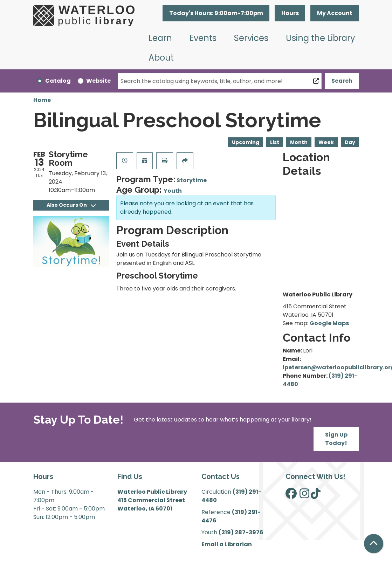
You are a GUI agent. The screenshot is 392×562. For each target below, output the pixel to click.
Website (98, 81)
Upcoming (246, 142)
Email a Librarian (227, 544)
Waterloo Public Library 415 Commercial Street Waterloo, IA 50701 (152, 500)
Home (42, 100)
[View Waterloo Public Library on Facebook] (291, 496)
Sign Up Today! (336, 439)
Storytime (192, 180)
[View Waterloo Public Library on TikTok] (316, 496)
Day (350, 142)
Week (326, 142)
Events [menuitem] (203, 38)
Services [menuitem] (251, 38)
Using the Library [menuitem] (321, 38)
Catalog (58, 81)
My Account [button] (335, 13)
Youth (173, 191)
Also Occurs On (71, 205)
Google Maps (329, 323)
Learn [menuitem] (160, 38)
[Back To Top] (374, 544)
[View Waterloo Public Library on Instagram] (304, 496)
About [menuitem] (161, 58)
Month (299, 142)
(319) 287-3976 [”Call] (241, 532)
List (275, 142)
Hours (290, 13)
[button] (216, 13)
